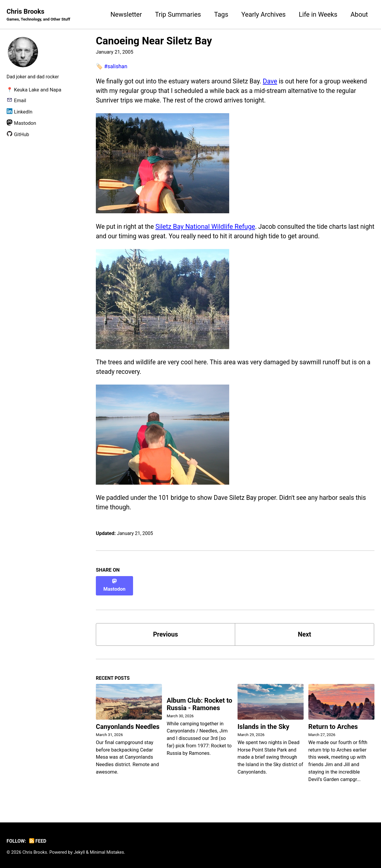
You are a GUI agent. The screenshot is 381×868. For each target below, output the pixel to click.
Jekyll (81, 851)
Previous (166, 633)
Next (305, 633)
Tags (221, 14)
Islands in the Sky (263, 726)
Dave (276, 81)
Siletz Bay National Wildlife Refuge (207, 228)
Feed (39, 840)
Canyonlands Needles (128, 726)
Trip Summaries (178, 14)
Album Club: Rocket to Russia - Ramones (199, 704)
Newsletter (126, 14)
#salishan (116, 67)
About (359, 14)
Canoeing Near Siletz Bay (154, 41)
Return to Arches (333, 726)
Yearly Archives (264, 14)
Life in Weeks (318, 14)
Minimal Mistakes (109, 851)
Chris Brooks (40, 15)
